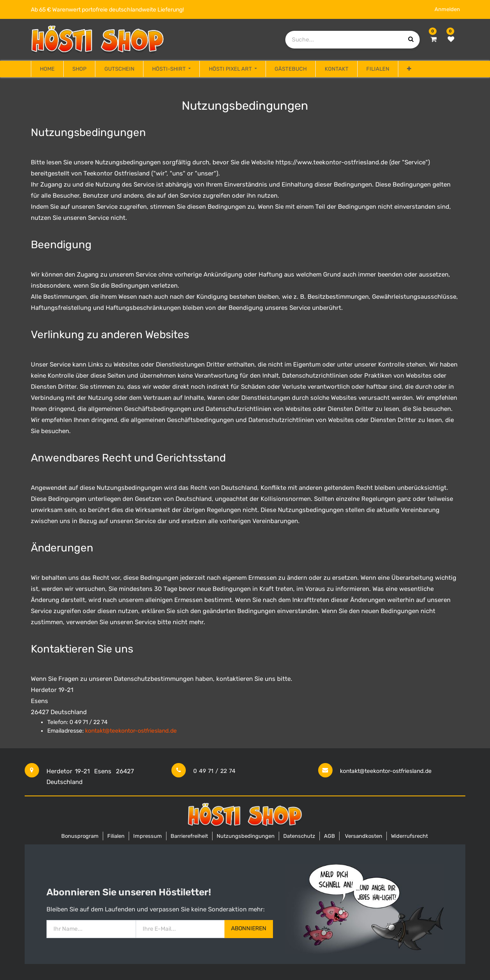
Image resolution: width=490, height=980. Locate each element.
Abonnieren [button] (249, 928)
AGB (329, 836)
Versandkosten (364, 836)
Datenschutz (299, 836)
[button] (409, 69)
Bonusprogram (80, 836)
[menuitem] (47, 69)
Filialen (116, 836)
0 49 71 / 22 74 (214, 771)
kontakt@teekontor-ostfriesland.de (386, 771)
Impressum (148, 836)
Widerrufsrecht (409, 836)
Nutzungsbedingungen (246, 836)
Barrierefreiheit (189, 836)
